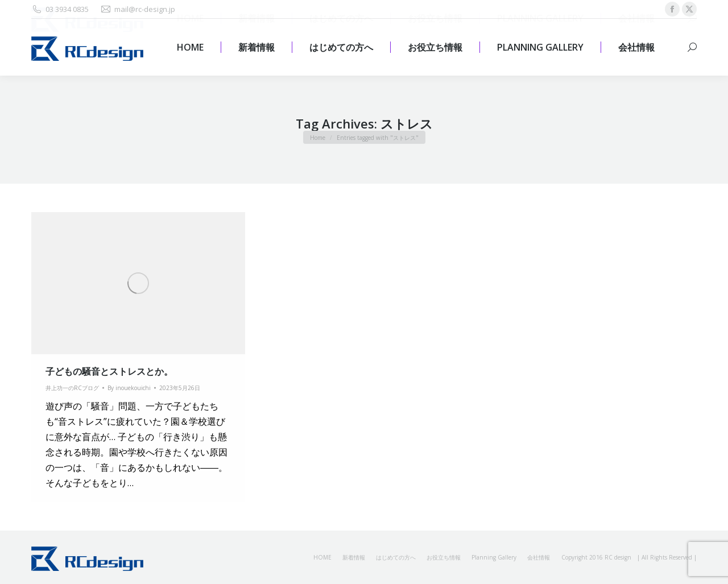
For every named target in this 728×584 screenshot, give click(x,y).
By (129, 388)
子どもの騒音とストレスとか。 (109, 371)
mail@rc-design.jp (138, 9)
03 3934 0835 (60, 9)
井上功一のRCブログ (72, 388)
